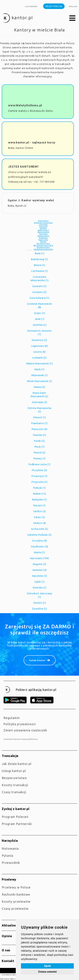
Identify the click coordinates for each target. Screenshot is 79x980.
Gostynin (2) (39, 292)
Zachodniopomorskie (43, 249)
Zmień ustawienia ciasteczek (25, 730)
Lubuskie (43, 226)
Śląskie (43, 242)
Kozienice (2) (39, 340)
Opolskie (43, 234)
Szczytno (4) (39, 541)
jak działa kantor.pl (17, 764)
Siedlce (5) (39, 511)
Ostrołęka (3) (40, 402)
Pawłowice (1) (39, 423)
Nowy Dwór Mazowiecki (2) (39, 395)
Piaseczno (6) (40, 429)
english (73, 6)
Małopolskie (43, 230)
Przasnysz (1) (39, 476)
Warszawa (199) (39, 558)
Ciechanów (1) (39, 271)
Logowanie (31, 6)
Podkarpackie (43, 236)
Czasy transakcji (14, 792)
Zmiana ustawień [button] (47, 972)
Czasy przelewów (15, 909)
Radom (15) (40, 494)
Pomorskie (43, 240)
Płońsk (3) (40, 453)
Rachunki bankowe (16, 894)
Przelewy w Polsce (16, 887)
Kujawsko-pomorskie (43, 223)
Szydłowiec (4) (39, 547)
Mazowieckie (43, 232)
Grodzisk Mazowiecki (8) (39, 306)
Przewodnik (11, 863)
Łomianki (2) (39, 358)
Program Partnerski (17, 824)
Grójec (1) (40, 313)
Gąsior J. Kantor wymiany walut (31, 200)
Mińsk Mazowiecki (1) (40, 381)
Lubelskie (43, 225)
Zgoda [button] (47, 966)
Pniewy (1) (39, 458)
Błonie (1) (40, 265)
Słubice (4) (39, 523)
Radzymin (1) (39, 500)
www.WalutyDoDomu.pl (25, 105)
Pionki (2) (39, 441)
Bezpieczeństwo (14, 778)
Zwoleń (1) (40, 603)
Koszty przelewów (16, 901)
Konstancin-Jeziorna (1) (39, 332)
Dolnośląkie (43, 221)
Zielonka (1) (39, 588)
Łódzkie (43, 228)
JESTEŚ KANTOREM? (23, 167)
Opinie (7, 936)
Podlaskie (43, 238)
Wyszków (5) (40, 576)
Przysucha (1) (39, 482)
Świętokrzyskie (43, 243)
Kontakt (8, 961)
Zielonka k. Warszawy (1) (40, 595)
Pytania (7, 856)
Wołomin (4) (40, 570)
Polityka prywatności (20, 724)
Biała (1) (39, 253)
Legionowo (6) (39, 346)
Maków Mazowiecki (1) (40, 364)
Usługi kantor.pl (14, 771)
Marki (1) (39, 369)
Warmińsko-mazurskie (43, 245)
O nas (6, 950)
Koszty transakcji (15, 785)
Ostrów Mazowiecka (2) (39, 410)
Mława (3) (39, 387)
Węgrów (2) (39, 564)
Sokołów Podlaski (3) (39, 535)
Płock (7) (39, 447)
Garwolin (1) (39, 286)
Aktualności (11, 925)
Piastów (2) (40, 435)
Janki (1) (39, 319)
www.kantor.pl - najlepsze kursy (32, 142)
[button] (72, 18)
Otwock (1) (39, 417)
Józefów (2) (40, 325)
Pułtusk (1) (40, 488)
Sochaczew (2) (40, 529)
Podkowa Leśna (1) (39, 464)
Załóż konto (37, 660)
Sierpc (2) (39, 517)
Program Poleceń (15, 817)
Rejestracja (54, 6)
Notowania (10, 848)
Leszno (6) (40, 352)
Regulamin (12, 718)
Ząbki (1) (39, 582)
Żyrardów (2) (39, 609)
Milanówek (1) (40, 375)
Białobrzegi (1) (40, 259)
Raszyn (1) (39, 505)
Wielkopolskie (43, 247)
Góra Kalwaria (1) (39, 298)
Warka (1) (39, 552)
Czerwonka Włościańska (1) (40, 279)
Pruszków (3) (39, 470)
